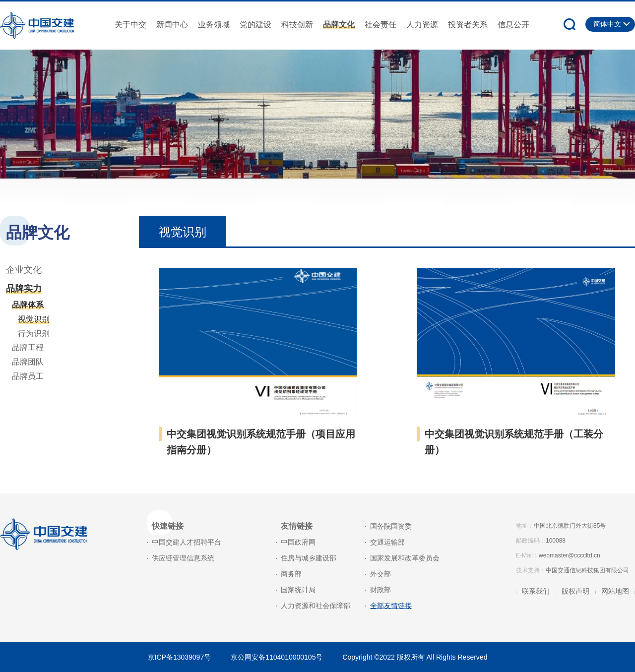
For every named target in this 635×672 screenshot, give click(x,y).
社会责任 (381, 25)
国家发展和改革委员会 (405, 558)
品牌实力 (24, 289)
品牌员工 (28, 376)
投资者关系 (468, 25)
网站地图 (615, 591)
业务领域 (214, 25)
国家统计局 (298, 590)
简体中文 (607, 24)
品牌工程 (28, 347)
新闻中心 (172, 25)
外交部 (381, 574)
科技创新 (297, 25)
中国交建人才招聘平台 (187, 542)
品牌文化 (339, 25)
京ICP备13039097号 (180, 657)
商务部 (291, 574)
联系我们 (536, 591)
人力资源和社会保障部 (316, 606)
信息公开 (513, 25)
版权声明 (575, 591)
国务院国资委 (391, 526)
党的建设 (255, 25)
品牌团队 (28, 362)
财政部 (381, 590)
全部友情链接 (391, 606)
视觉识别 (34, 319)
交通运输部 (387, 542)
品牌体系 (28, 305)
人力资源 (422, 25)
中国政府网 (298, 542)
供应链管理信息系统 (183, 558)
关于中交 (130, 25)
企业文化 (24, 270)
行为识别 (34, 334)
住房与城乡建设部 (309, 558)
